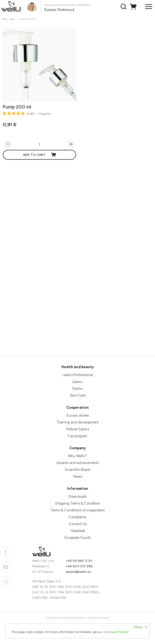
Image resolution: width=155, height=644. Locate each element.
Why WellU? (77, 456)
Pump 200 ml (17, 107)
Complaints (77, 517)
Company (77, 448)
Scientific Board (77, 470)
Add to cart (40, 155)
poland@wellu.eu (78, 572)
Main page (8, 19)
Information (78, 489)
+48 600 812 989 (79, 566)
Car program (77, 436)
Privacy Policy (98, 618)
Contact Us (78, 524)
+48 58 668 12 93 (79, 561)
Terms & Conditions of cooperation (78, 510)
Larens (77, 382)
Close (141, 627)
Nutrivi (78, 389)
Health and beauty (77, 367)
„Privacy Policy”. (116, 632)
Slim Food (78, 395)
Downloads (78, 496)
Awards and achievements (78, 463)
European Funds (78, 538)
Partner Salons (78, 429)
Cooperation (77, 407)
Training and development (77, 422)
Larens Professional (78, 375)
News (78, 476)
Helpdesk (78, 531)
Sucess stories (77, 415)
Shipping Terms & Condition (77, 503)
